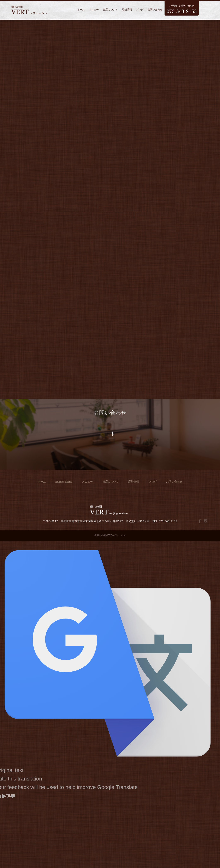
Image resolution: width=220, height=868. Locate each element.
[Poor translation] (10, 796)
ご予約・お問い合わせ (182, 8)
